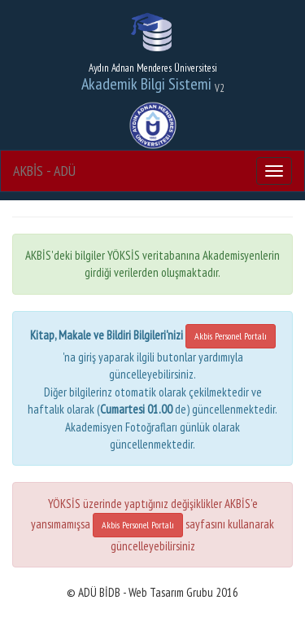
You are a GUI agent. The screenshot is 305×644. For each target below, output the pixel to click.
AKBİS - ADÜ (44, 171)
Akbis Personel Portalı (231, 336)
